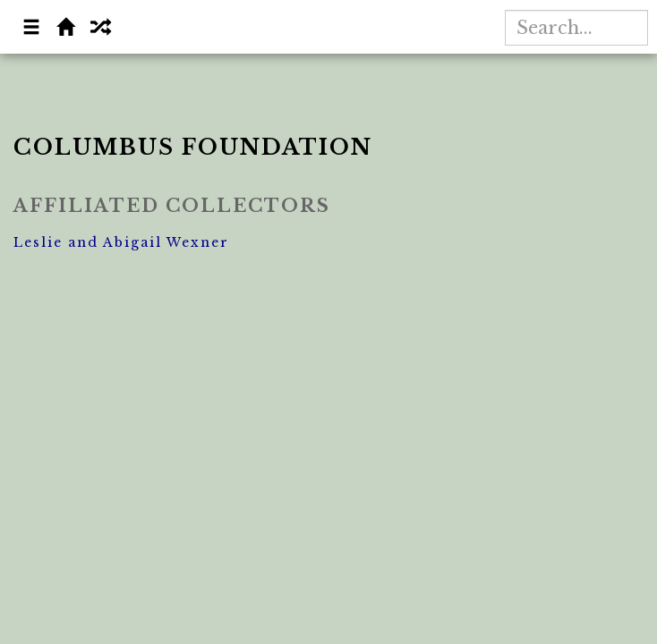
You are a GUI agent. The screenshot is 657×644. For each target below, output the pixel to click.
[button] (32, 29)
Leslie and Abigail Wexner (121, 242)
